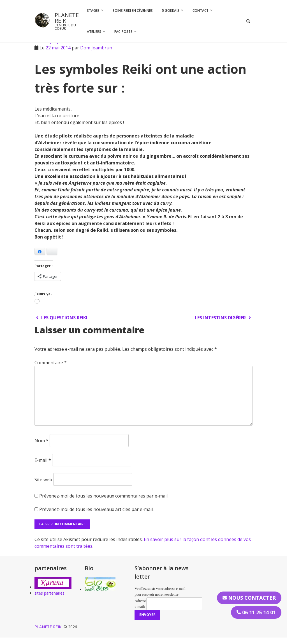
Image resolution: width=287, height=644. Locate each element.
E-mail (43, 460)
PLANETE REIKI (67, 18)
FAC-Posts (123, 32)
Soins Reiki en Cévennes (133, 11)
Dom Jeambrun (96, 48)
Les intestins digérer (224, 318)
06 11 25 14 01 (256, 612)
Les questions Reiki (61, 318)
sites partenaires (49, 593)
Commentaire (51, 363)
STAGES (93, 11)
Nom (41, 441)
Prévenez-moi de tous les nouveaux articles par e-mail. (96, 509)
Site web (43, 479)
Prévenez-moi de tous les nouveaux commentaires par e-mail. (104, 496)
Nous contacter (249, 598)
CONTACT (201, 11)
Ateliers (94, 32)
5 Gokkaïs (171, 11)
